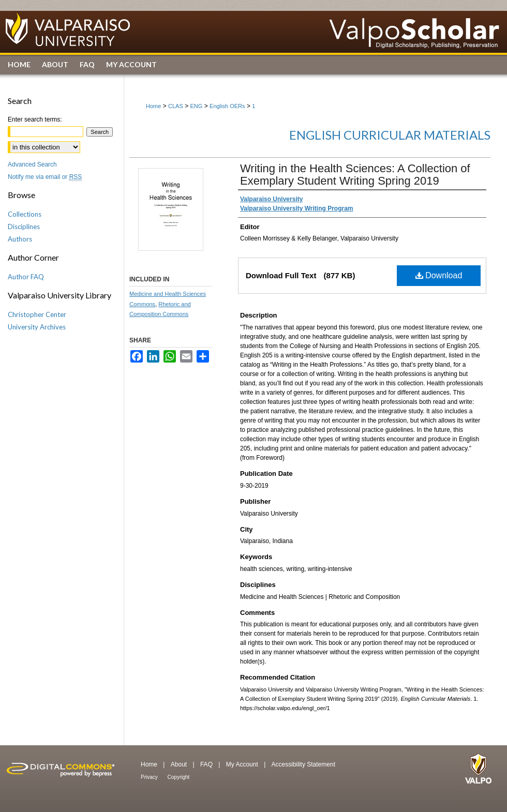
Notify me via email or (45, 177)
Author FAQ (26, 277)
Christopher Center (37, 314)
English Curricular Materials (390, 135)
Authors (20, 239)
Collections (25, 214)
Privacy (150, 777)
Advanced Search (32, 164)
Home (153, 106)
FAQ (207, 764)
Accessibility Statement (303, 764)
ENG (197, 106)
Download (439, 275)
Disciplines (24, 227)
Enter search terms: (35, 119)
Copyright (179, 777)
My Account (243, 764)
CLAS (176, 106)
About (180, 764)
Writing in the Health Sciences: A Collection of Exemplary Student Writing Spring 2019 (355, 175)
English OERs (227, 106)
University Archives (37, 327)
